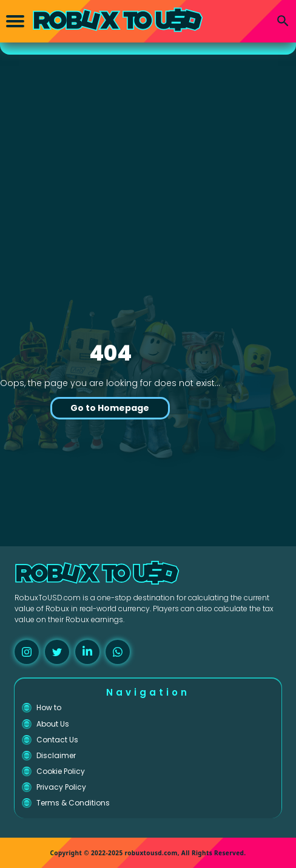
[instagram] (27, 652)
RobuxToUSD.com (48, 598)
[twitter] (57, 652)
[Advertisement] (148, 146)
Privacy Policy (61, 787)
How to (49, 707)
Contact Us (57, 740)
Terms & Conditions (73, 803)
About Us (53, 724)
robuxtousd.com (151, 853)
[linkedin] (87, 652)
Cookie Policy (61, 771)
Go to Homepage (110, 408)
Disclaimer (56, 755)
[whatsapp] (118, 652)
